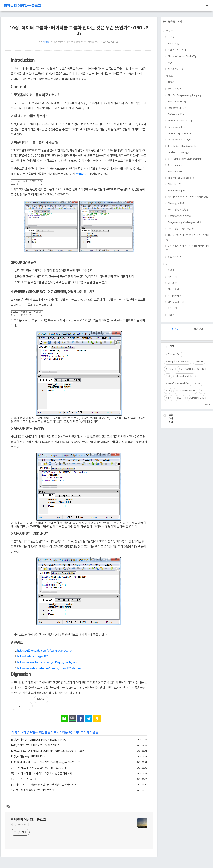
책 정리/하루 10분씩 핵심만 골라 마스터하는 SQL (75, 42)
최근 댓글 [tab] (198, 329)
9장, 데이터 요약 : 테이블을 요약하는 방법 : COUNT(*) (39, 770)
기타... (169, 264)
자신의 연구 (174, 283)
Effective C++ (174, 354)
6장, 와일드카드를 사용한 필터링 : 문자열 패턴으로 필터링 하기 (44, 787)
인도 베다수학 (175, 257)
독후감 (171, 83)
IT (204, 391)
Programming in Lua (179, 191)
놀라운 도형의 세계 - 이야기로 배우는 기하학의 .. (188, 248)
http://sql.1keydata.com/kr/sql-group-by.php (44, 653)
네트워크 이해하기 (177, 50)
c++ (169, 398)
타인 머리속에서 (176, 302)
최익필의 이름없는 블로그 (22, 6)
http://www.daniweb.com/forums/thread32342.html (49, 671)
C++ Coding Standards (192, 369)
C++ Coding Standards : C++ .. (184, 146)
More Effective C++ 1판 (180, 121)
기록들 (171, 271)
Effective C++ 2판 (177, 102)
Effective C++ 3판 (177, 108)
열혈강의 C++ (175, 89)
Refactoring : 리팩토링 (180, 216)
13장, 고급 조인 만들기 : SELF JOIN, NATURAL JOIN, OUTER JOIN (48, 753)
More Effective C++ (186, 391)
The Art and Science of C (181, 178)
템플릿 (171, 369)
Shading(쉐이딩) (176, 203)
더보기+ (206, 405)
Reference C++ (176, 114)
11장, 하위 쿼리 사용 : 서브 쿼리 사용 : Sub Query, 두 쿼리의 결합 (45, 765)
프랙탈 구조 (82, 174)
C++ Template (175, 165)
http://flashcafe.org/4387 (32, 659)
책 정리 (16, 735)
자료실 (171, 315)
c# (169, 376)
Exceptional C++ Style (180, 140)
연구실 (169, 31)
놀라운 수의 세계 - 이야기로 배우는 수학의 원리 (188, 237)
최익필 (46, 42)
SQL (170, 63)
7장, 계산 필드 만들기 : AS (24, 781)
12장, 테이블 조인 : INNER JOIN (28, 759)
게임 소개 (173, 309)
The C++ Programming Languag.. (185, 95)
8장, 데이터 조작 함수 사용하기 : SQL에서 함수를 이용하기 (41, 776)
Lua (198, 383)
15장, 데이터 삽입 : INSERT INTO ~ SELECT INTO (38, 742)
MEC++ (200, 362)
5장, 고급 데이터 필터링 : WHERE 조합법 (32, 793)
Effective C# (175, 184)
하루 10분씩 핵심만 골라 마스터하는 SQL (49, 735)
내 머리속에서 (175, 296)
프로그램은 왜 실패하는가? (181, 229)
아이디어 (172, 277)
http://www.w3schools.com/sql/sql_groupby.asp (47, 665)
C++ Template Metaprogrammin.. (186, 159)
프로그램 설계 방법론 (178, 210)
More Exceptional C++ (180, 134)
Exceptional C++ (177, 127)
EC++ (181, 398)
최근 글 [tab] (175, 329)
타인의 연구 (174, 290)
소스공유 (172, 37)
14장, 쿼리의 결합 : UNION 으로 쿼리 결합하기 (35, 748)
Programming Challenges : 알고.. (185, 222)
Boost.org (173, 44)
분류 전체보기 (175, 22)
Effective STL (175, 172)
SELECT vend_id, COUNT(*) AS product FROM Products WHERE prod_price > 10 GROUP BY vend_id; (29, 315)
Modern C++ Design (178, 153)
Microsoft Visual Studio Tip (182, 56)
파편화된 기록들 (176, 69)
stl (169, 391)
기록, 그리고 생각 (20, 827)
